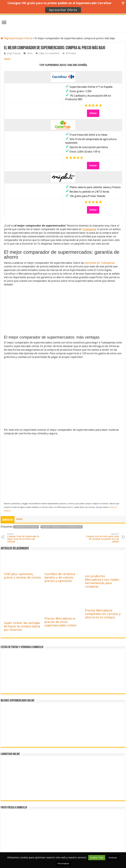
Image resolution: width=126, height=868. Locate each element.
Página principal (12, 38)
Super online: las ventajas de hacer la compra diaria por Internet (22, 626)
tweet (7, 59)
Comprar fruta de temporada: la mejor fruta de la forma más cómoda (24, 538)
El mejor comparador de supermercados (62, 527)
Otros (29, 38)
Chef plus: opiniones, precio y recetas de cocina (22, 576)
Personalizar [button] (63, 863)
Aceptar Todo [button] (97, 858)
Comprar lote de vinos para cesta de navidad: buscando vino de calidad (102, 538)
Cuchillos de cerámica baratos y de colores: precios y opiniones (60, 577)
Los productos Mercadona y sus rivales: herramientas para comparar (102, 581)
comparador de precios (26, 527)
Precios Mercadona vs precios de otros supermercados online (60, 622)
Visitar (93, 113)
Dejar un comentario (49, 53)
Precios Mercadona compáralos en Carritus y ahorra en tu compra (103, 614)
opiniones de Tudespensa (100, 263)
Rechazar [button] (113, 858)
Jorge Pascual (14, 53)
